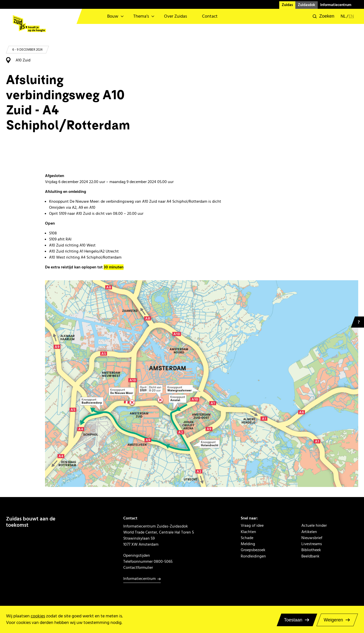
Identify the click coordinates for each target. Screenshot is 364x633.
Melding (248, 544)
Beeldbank (310, 556)
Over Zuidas (175, 16)
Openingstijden (137, 555)
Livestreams (312, 544)
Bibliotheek (311, 550)
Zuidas (287, 5)
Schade (247, 538)
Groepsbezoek (253, 550)
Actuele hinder (314, 525)
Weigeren (333, 620)
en (351, 16)
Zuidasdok (307, 5)
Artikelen (309, 532)
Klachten (248, 532)
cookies (38, 616)
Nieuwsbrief (312, 538)
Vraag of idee (252, 525)
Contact (210, 16)
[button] (323, 16)
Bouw (113, 16)
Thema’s (141, 16)
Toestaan (293, 620)
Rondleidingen (253, 556)
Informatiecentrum (336, 5)
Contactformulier (138, 568)
